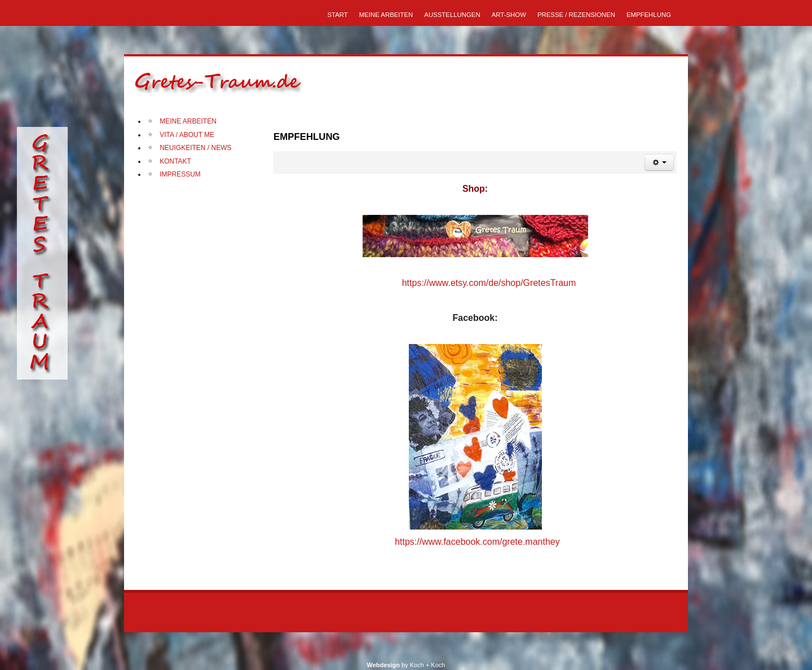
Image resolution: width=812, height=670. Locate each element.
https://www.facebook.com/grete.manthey (476, 542)
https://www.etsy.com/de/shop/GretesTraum (489, 283)
